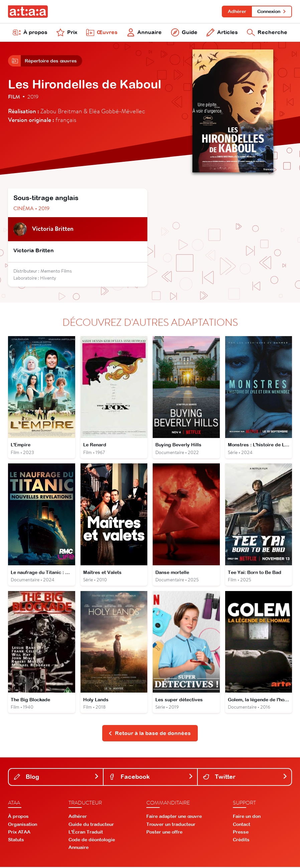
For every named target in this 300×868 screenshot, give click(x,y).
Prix (67, 33)
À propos (30, 33)
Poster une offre (164, 833)
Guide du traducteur (91, 825)
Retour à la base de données (149, 734)
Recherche (267, 33)
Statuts (16, 841)
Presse (241, 833)
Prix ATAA (19, 833)
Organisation (23, 825)
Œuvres (102, 33)
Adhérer (237, 11)
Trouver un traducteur (171, 825)
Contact (242, 825)
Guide (184, 33)
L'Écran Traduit (86, 833)
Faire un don (247, 818)
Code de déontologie (92, 841)
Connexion (272, 11)
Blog (56, 778)
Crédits (241, 841)
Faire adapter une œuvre (174, 818)
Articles (222, 33)
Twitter (245, 778)
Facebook (151, 778)
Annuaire (144, 33)
